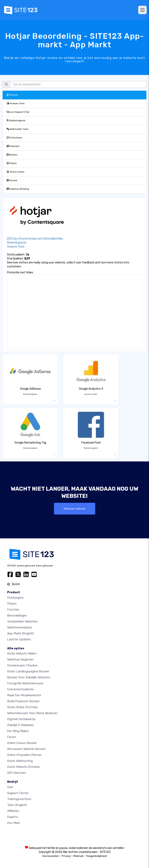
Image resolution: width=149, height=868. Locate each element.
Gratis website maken (22, 653)
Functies (13, 610)
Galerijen (13, 146)
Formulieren (14, 138)
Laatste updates (19, 639)
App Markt (21, 633)
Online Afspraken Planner (24, 755)
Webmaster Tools (17, 129)
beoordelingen (17, 616)
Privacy (66, 856)
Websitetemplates (20, 627)
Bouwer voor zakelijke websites (29, 677)
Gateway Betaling (18, 189)
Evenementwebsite (21, 689)
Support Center (18, 793)
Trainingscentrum (19, 799)
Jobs (17, 805)
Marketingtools (16, 121)
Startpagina (15, 598)
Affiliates (13, 811)
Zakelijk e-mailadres (21, 725)
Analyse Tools (16, 103)
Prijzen (12, 163)
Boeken (12, 155)
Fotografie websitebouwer (25, 683)
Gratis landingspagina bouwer (28, 671)
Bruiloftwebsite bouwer (23, 701)
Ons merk (13, 823)
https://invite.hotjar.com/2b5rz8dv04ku (35, 239)
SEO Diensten (17, 773)
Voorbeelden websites (22, 621)
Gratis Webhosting (20, 761)
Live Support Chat (18, 112)
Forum (12, 737)
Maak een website (75, 509)
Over (10, 787)
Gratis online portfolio (22, 707)
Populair (12, 95)
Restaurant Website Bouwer (26, 749)
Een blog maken (18, 731)
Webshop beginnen (20, 659)
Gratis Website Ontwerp (24, 767)
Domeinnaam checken (23, 665)
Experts (13, 817)
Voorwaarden (51, 856)
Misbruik (78, 856)
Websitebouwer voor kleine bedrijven (32, 713)
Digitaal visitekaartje (21, 719)
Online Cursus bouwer (22, 743)
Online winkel (15, 172)
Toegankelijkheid (96, 856)
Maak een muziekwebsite (24, 695)
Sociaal (12, 180)
